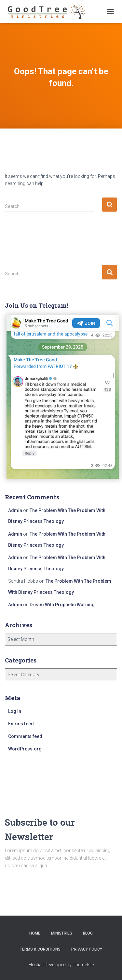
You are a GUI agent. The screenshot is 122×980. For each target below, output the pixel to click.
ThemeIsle (83, 965)
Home (35, 933)
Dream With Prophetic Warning (62, 605)
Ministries (62, 933)
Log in (15, 711)
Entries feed (21, 724)
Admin (15, 510)
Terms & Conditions (40, 949)
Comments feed (25, 736)
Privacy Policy (87, 949)
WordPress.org (25, 749)
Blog (88, 933)
